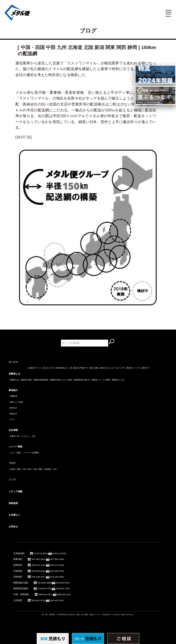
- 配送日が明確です (80, 368)
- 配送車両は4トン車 (64, 368)
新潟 (99, 47)
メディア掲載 (16, 491)
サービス (13, 362)
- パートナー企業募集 (30, 453)
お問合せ (13, 527)
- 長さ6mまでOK (49, 368)
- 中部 (24, 469)
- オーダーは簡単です (141, 368)
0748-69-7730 (44, 588)
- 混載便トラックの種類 (100, 380)
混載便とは (14, 374)
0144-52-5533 (41, 553)
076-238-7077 (38, 577)
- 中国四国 (47, 469)
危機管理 (14, 396)
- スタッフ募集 (15, 453)
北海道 (75, 47)
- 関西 (40, 469)
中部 (51, 47)
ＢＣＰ (13, 420)
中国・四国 (33, 47)
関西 (121, 47)
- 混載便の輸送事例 (40, 380)
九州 (62, 47)
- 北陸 (34, 469)
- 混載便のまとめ (118, 380)
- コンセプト (25, 436)
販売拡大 (14, 408)
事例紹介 (13, 390)
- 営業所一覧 (14, 436)
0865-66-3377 (45, 594)
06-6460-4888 (44, 583)
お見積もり (14, 515)
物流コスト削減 (16, 402)
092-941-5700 (38, 600)
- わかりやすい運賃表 (124, 368)
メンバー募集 (16, 447)
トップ (12, 480)
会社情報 (13, 430)
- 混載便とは (14, 380)
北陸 (88, 47)
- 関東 (18, 469)
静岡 (132, 47)
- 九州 (54, 469)
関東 (110, 47)
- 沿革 (33, 436)
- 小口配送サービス (34, 368)
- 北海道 (12, 469)
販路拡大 (14, 414)
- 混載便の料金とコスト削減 (60, 380)
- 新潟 (29, 469)
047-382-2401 (38, 559)
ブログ (12, 463)
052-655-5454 (38, 571)
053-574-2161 (38, 565)
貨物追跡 (13, 503)
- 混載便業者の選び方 (81, 380)
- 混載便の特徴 (26, 380)
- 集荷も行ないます (107, 368)
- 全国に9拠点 (93, 368)
